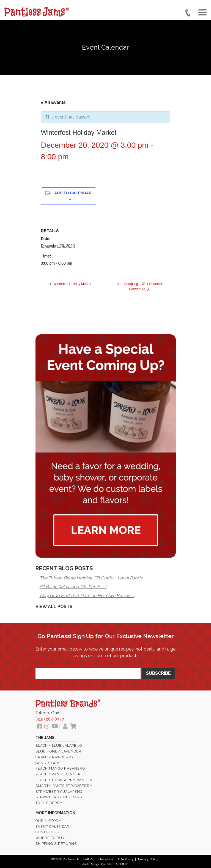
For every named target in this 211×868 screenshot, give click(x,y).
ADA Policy (126, 859)
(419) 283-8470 (50, 719)
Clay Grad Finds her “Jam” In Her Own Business (87, 596)
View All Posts (54, 607)
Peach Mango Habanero (60, 768)
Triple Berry (49, 803)
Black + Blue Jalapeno (59, 745)
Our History (48, 821)
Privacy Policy (148, 859)
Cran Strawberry (55, 757)
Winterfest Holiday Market (72, 284)
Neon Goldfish (118, 864)
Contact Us (47, 832)
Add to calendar (73, 193)
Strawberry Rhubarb (59, 797)
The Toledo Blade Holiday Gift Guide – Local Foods (91, 578)
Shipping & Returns (56, 844)
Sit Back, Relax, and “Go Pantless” (73, 587)
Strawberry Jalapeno (59, 792)
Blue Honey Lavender (58, 751)
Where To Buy (50, 838)
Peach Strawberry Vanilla (64, 780)
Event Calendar (53, 827)
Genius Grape (50, 763)
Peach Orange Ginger (58, 774)
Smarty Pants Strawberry (64, 786)
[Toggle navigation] (202, 12)
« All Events (53, 102)
